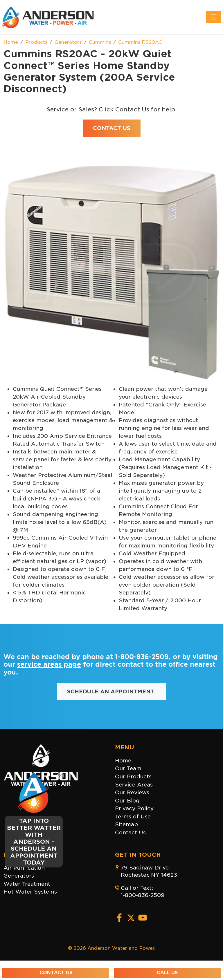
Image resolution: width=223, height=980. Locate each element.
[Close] (60, 776)
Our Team (128, 768)
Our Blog (127, 801)
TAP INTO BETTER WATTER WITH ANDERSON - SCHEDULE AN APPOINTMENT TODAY (34, 842)
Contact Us (130, 832)
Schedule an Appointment (111, 691)
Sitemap (126, 824)
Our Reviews (132, 792)
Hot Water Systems (30, 892)
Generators (19, 876)
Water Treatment (27, 884)
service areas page (49, 664)
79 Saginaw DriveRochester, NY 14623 (149, 871)
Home (123, 761)
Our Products (133, 776)
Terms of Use (133, 817)
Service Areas (134, 785)
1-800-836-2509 (142, 657)
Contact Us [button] (112, 128)
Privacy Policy (134, 808)
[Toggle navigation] (213, 17)
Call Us (167, 973)
